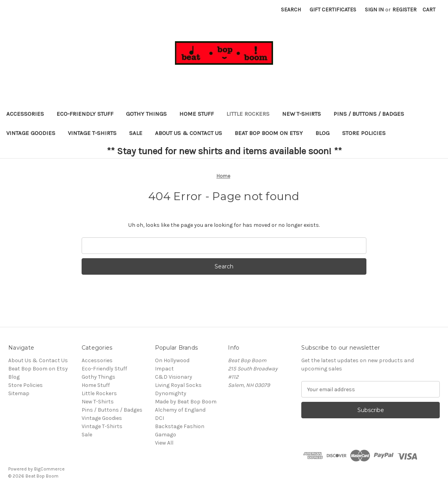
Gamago (166, 435)
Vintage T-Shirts (92, 133)
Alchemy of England (180, 410)
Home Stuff (197, 114)
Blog (322, 133)
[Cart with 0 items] (429, 10)
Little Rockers (248, 114)
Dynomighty (171, 393)
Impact (164, 369)
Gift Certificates (333, 10)
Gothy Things (146, 114)
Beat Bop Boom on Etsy (269, 133)
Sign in (374, 10)
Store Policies (364, 133)
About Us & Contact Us (188, 133)
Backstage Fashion (180, 426)
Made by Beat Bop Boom (186, 402)
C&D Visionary (174, 377)
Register (404, 10)
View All (164, 443)
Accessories (25, 114)
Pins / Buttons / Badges (369, 114)
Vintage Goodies (31, 133)
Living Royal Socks (178, 385)
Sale (136, 133)
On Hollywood (172, 360)
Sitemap (19, 393)
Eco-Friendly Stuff (85, 114)
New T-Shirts (301, 114)
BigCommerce (49, 469)
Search (291, 10)
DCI (159, 418)
